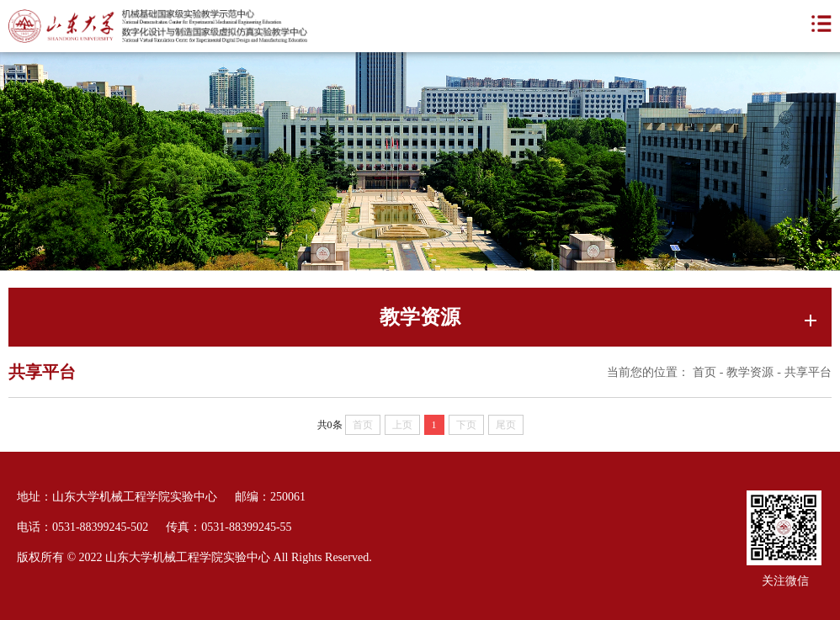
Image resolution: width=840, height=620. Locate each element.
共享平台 (808, 372)
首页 (704, 372)
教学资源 (750, 372)
